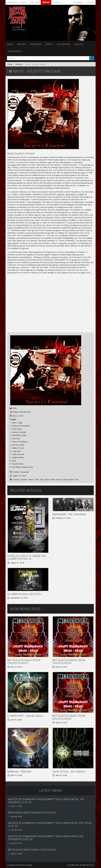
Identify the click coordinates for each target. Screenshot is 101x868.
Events (49, 44)
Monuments (14, 51)
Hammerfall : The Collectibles (69, 514)
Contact (57, 2)
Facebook (78, 2)
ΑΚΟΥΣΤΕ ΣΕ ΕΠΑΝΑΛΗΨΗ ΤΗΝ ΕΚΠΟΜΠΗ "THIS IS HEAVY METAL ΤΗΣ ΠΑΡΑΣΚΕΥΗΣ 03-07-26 (46, 838)
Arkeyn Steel (68, 479)
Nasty (31, 479)
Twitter (90, 2)
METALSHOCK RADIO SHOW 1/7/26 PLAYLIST (32, 850)
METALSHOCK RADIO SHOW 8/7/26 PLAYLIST (32, 813)
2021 (77, 479)
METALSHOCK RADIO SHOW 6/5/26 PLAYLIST (69, 717)
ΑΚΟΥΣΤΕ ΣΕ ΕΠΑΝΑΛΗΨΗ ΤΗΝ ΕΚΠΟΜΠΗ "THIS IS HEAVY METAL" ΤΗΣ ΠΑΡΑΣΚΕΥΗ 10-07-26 (46, 801)
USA (42, 479)
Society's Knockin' (20, 479)
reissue (59, 479)
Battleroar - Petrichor (19, 771)
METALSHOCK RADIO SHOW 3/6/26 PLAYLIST (69, 661)
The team (34, 2)
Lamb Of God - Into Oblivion (69, 771)
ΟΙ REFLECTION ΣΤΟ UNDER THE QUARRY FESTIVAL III (27, 557)
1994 (37, 479)
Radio (46, 2)
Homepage (12, 2)
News (10, 44)
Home (10, 64)
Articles (79, 44)
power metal (50, 479)
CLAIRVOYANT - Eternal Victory (25, 716)
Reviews (21, 44)
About (23, 2)
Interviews (35, 44)
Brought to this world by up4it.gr (20, 865)
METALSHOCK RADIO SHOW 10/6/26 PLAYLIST (24, 661)
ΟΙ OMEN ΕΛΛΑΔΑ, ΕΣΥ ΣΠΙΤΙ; (24, 594)
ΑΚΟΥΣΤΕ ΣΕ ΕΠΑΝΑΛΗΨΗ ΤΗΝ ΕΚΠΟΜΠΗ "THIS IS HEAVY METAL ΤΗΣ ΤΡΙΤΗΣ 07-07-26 (50, 824)
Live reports (63, 44)
